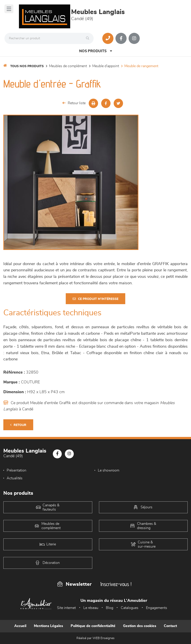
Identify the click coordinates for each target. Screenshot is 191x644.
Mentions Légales (48, 626)
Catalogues (130, 608)
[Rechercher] (89, 38)
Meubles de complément (68, 66)
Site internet (66, 608)
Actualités (15, 478)
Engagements (157, 608)
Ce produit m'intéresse (95, 299)
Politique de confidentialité (93, 626)
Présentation (16, 470)
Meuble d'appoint (106, 66)
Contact (170, 626)
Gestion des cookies (140, 626)
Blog (110, 608)
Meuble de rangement (141, 66)
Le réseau (91, 608)
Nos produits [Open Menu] (96, 51)
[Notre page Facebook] (121, 38)
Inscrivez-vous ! (116, 584)
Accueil (20, 626)
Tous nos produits (27, 66)
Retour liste (74, 103)
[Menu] (9, 9)
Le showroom (109, 470)
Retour (18, 425)
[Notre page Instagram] (134, 38)
